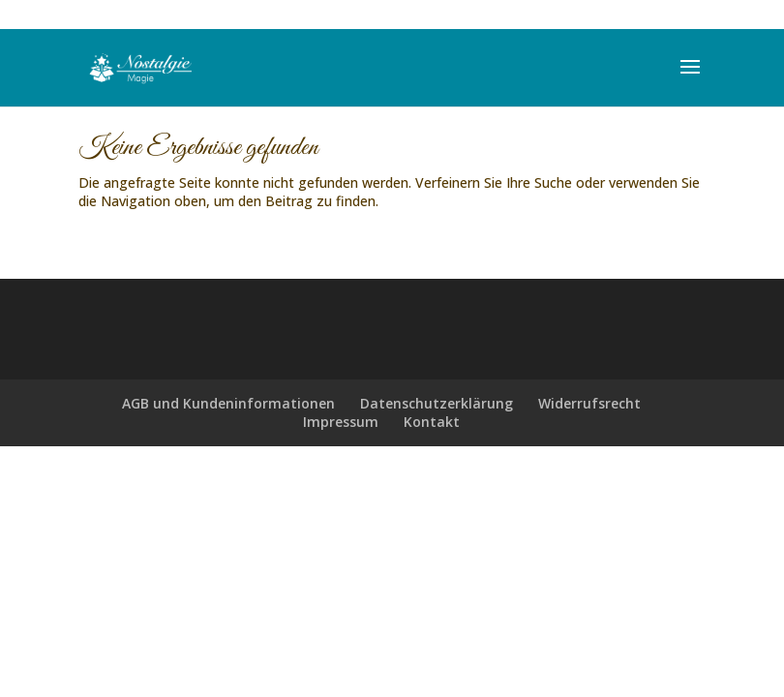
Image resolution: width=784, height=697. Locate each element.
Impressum (341, 422)
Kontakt (432, 422)
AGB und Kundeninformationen (228, 403)
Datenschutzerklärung (437, 403)
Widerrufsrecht (589, 403)
